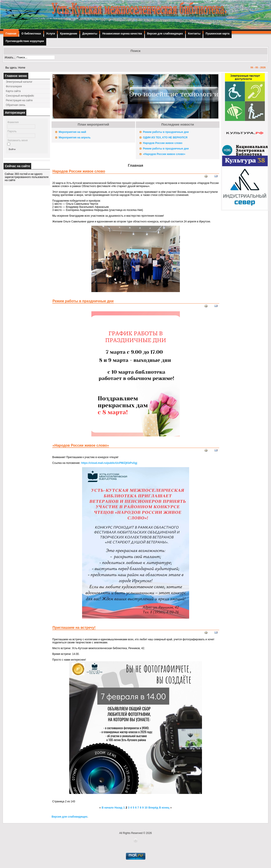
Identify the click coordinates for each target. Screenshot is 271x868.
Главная (11, 34)
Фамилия (13, 122)
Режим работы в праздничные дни (166, 132)
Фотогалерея (14, 86)
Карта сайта (13, 91)
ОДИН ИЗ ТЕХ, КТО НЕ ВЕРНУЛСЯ (165, 138)
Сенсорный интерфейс (20, 96)
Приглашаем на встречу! (74, 628)
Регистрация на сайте (19, 100)
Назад (119, 808)
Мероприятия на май (72, 132)
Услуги (51, 34)
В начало (108, 808)
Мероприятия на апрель (75, 138)
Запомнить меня (17, 140)
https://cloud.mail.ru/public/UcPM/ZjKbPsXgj (109, 463)
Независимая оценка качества (122, 34)
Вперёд (153, 808)
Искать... (10, 57)
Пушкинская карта (217, 34)
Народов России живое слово (163, 143)
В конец (164, 808)
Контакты (194, 34)
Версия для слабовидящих (165, 34)
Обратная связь (15, 105)
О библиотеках (31, 34)
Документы (90, 34)
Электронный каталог (19, 82)
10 (146, 808)
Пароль (12, 131)
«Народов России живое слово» (164, 154)
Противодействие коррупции (25, 41)
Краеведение (68, 34)
